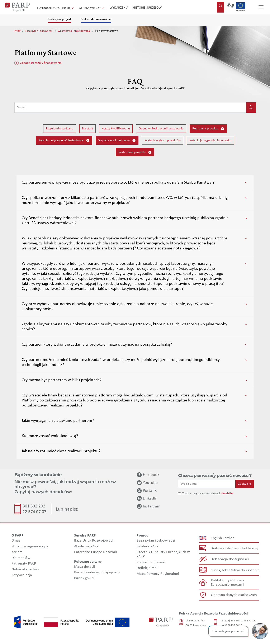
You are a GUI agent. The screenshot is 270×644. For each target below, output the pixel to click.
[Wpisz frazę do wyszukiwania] (130, 107)
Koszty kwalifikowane (116, 129)
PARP (17, 31)
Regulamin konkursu (60, 129)
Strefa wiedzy (92, 8)
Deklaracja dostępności (230, 559)
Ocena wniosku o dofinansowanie (161, 129)
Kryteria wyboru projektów (163, 141)
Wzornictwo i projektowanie (74, 31)
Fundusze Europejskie (56, 8)
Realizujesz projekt (60, 19)
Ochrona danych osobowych (234, 595)
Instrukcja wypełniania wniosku (210, 141)
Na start (87, 129)
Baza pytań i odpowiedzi (39, 31)
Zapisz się (245, 484)
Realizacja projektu (208, 129)
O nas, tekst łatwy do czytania (235, 570)
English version (223, 538)
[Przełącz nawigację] (261, 7)
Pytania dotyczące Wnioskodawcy (64, 140)
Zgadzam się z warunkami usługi (201, 494)
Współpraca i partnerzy (117, 140)
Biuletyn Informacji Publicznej (234, 548)
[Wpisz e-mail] (207, 484)
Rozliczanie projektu (135, 152)
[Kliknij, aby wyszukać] (251, 107)
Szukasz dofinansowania (96, 19)
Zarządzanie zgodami (227, 585)
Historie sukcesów (147, 8)
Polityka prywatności (227, 580)
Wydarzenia (119, 8)
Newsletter (227, 494)
